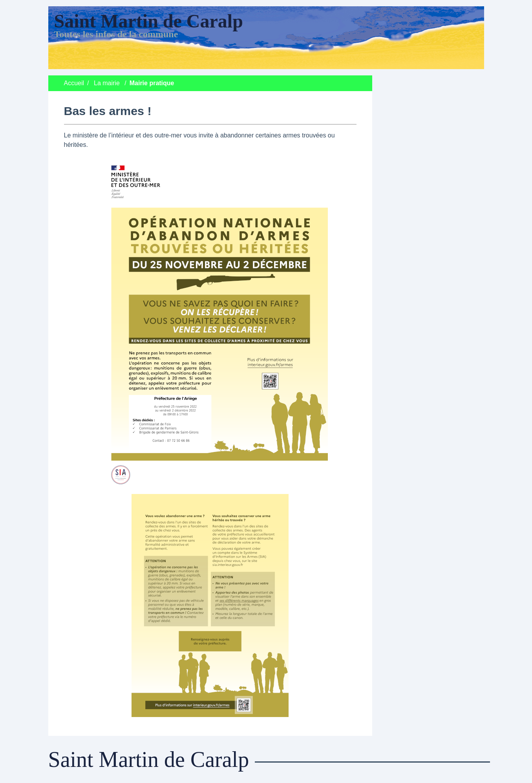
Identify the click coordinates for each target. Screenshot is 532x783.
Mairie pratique (152, 83)
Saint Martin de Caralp (149, 21)
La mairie (107, 83)
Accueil (74, 83)
